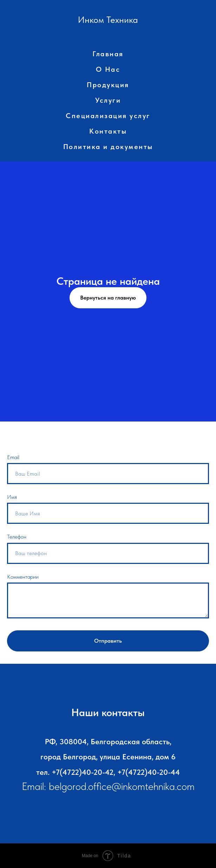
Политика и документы (108, 147)
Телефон (17, 537)
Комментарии (23, 577)
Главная (108, 54)
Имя (12, 497)
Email (13, 457)
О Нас (108, 69)
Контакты (108, 131)
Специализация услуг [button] (108, 116)
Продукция (108, 85)
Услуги (108, 100)
